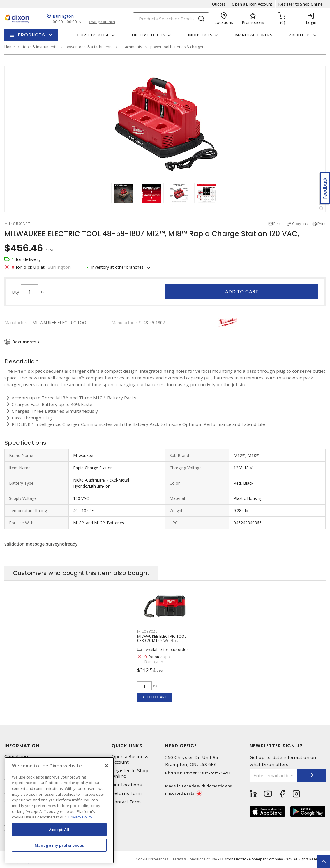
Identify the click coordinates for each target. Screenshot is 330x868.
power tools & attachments (89, 47)
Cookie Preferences (152, 859)
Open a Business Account (130, 759)
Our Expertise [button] (93, 35)
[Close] (107, 766)
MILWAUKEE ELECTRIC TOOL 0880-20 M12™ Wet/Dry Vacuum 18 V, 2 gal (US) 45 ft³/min (162, 642)
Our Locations (127, 785)
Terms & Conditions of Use (195, 859)
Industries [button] (200, 35)
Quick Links (127, 746)
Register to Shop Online (301, 4)
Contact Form (126, 802)
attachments (131, 47)
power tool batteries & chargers (178, 47)
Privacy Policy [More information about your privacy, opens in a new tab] (80, 817)
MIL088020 (147, 631)
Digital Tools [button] (149, 35)
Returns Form (127, 793)
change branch (102, 22)
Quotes (219, 4)
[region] (59, 810)
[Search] (171, 19)
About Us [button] (300, 35)
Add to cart (242, 292)
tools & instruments (40, 47)
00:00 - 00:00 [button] (65, 22)
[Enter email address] (273, 776)
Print (322, 224)
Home (10, 47)
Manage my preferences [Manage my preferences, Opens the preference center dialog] (59, 845)
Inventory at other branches (118, 267)
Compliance (17, 757)
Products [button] (31, 35)
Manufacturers (254, 35)
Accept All (59, 830)
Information (22, 746)
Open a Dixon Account (252, 4)
